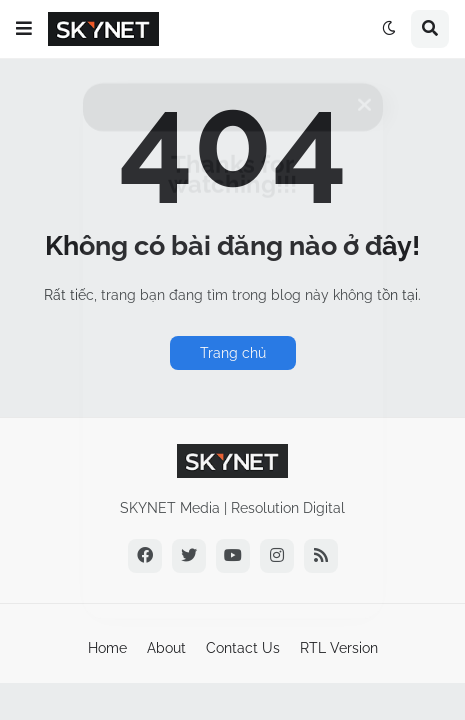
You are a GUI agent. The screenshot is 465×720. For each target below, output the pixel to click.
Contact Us (243, 648)
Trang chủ (233, 353)
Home (107, 648)
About (166, 648)
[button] (24, 29)
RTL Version (339, 648)
